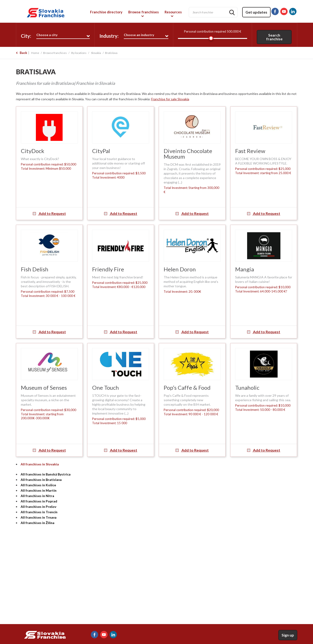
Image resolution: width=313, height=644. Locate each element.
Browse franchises (143, 12)
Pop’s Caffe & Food (187, 388)
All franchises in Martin (39, 490)
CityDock (33, 151)
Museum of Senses (44, 388)
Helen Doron (180, 269)
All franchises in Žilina (38, 523)
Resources (173, 12)
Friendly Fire (108, 269)
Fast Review (250, 151)
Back (23, 53)
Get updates (256, 12)
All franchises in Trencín (39, 512)
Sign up (288, 635)
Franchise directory (106, 12)
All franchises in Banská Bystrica (46, 474)
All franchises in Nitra (37, 496)
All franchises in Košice (38, 485)
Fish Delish (35, 269)
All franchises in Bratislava (41, 480)
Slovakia (96, 53)
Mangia (245, 269)
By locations (79, 53)
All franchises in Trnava (39, 517)
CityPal (101, 151)
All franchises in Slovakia (40, 464)
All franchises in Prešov (38, 507)
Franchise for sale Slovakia (170, 99)
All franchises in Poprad (39, 501)
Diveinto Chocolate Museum (188, 154)
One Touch (106, 388)
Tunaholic (247, 388)
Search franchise (274, 37)
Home (35, 53)
